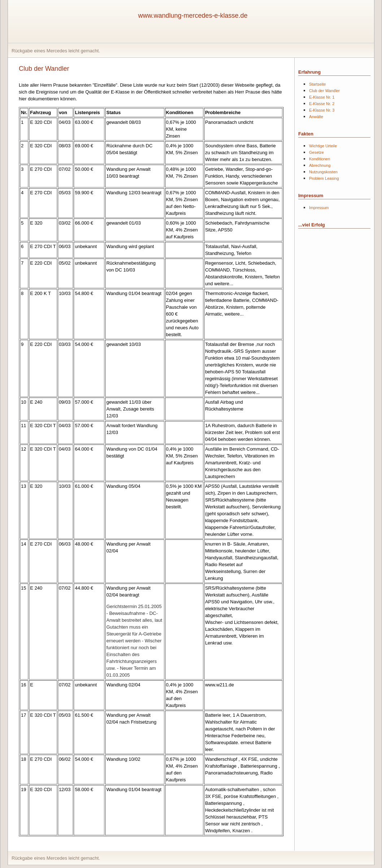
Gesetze (316, 152)
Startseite (317, 84)
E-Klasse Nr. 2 (322, 104)
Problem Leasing (324, 178)
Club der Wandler (324, 91)
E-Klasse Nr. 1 (322, 97)
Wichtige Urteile (323, 146)
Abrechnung (320, 165)
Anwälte (316, 117)
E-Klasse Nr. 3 (322, 110)
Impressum (319, 208)
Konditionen (320, 159)
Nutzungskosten (323, 172)
